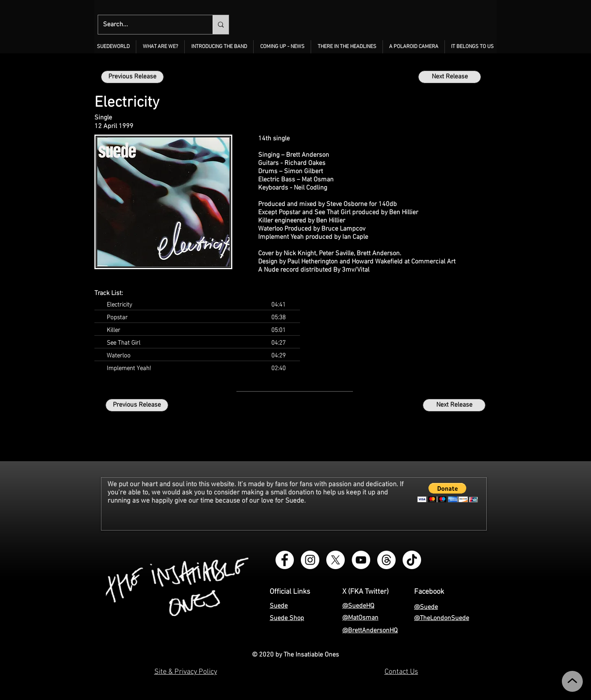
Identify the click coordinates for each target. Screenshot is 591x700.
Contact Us (401, 672)
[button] (160, 47)
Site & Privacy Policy (186, 672)
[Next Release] (450, 77)
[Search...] (149, 25)
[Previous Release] (132, 77)
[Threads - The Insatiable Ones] (386, 560)
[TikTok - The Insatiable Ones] (412, 560)
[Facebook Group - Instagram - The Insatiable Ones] (285, 560)
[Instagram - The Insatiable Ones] (310, 560)
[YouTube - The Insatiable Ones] (361, 560)
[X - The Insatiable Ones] (336, 560)
